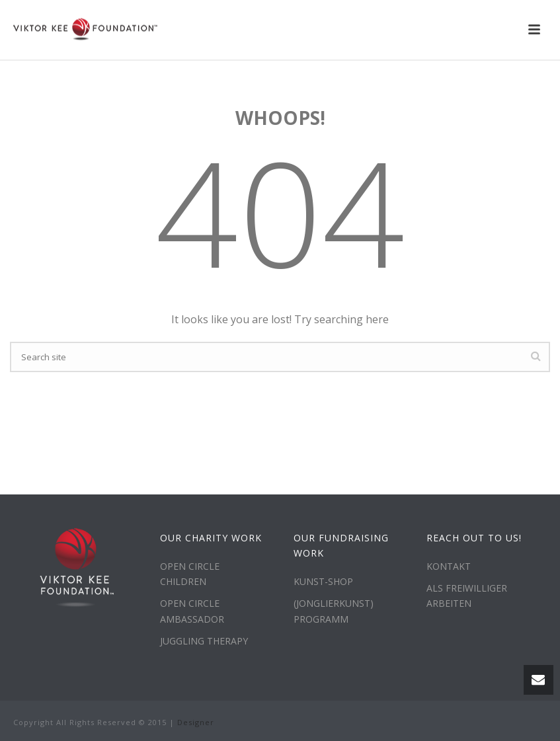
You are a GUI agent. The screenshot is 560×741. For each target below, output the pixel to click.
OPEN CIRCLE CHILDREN (190, 574)
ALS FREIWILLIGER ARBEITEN (467, 596)
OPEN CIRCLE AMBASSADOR (192, 611)
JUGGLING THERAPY (204, 641)
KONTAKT (449, 566)
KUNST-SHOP (323, 581)
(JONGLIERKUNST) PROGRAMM (334, 611)
